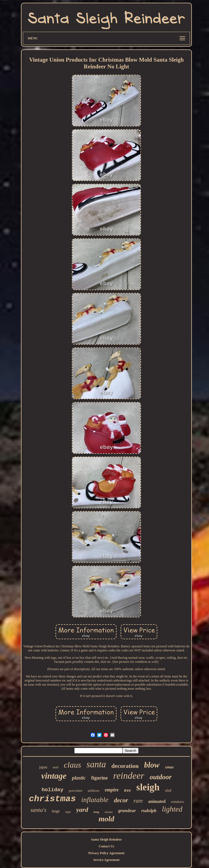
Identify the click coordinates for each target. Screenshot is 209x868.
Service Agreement (106, 860)
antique (109, 812)
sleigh (148, 787)
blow (152, 765)
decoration (125, 766)
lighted (172, 809)
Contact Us (106, 846)
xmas (169, 767)
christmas (52, 799)
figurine (99, 778)
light (68, 812)
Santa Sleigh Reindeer (106, 840)
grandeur (127, 811)
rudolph (149, 811)
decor (121, 800)
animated (157, 801)
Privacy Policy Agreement (106, 853)
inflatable (95, 800)
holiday (53, 790)
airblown (93, 791)
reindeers (177, 802)
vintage (54, 776)
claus (73, 765)
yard (82, 810)
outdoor (161, 777)
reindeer (129, 776)
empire (112, 790)
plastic (79, 778)
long (96, 812)
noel (56, 767)
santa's (38, 810)
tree (127, 790)
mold (106, 819)
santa (96, 764)
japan (43, 767)
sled (168, 791)
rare (138, 801)
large (56, 811)
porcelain (76, 791)
